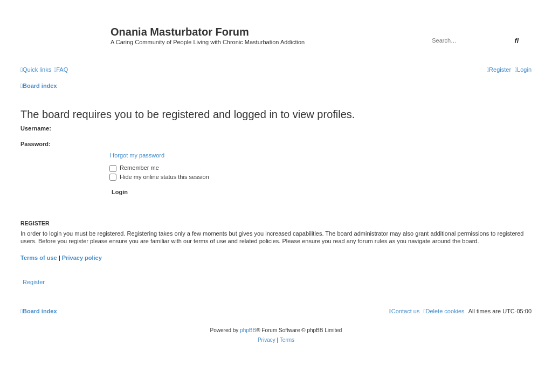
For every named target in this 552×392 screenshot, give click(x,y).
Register (34, 282)
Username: (36, 128)
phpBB (248, 330)
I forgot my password (137, 155)
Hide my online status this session (159, 177)
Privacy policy (82, 258)
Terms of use (39, 258)
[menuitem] (61, 70)
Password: (36, 144)
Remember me (134, 168)
